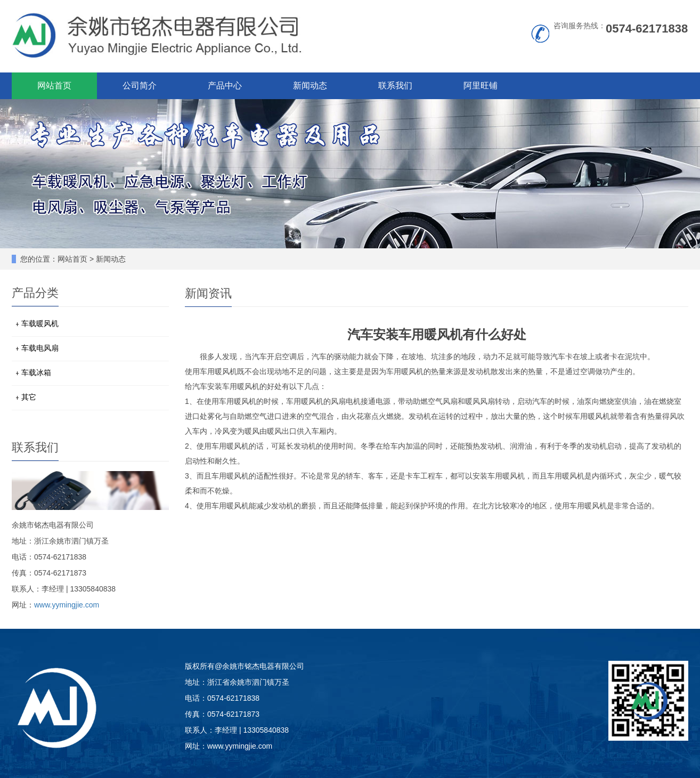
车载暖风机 (40, 323)
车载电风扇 (40, 348)
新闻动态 (310, 86)
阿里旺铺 (481, 86)
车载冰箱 (36, 372)
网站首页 (54, 86)
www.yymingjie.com (67, 605)
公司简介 (140, 86)
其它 (29, 397)
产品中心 (225, 86)
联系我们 (395, 86)
